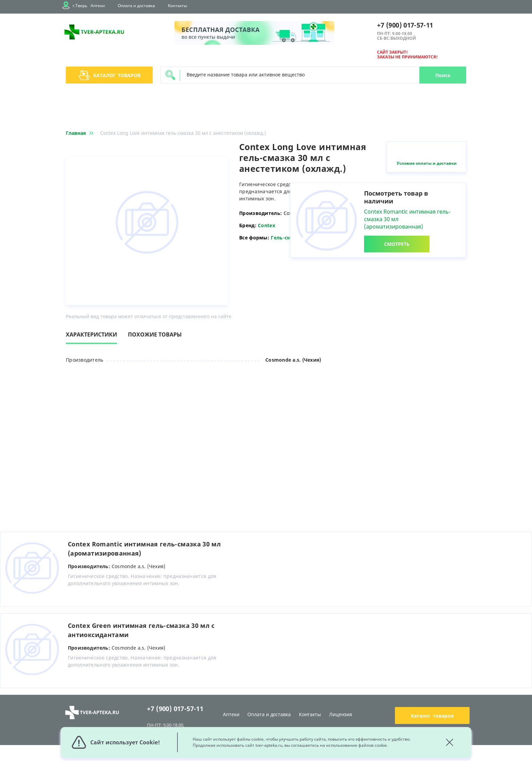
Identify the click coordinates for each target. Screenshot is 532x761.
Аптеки (98, 6)
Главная (81, 133)
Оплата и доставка (136, 6)
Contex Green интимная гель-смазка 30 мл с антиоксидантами (141, 630)
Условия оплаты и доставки (427, 163)
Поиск (443, 75)
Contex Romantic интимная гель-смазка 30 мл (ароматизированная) (144, 549)
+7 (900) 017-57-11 (405, 25)
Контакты (177, 6)
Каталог (109, 75)
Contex (267, 225)
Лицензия (341, 714)
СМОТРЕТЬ (397, 244)
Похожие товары (155, 334)
